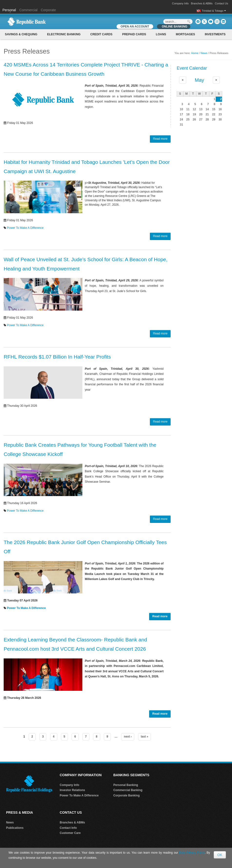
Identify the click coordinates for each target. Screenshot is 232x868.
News (204, 53)
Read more (160, 139)
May (199, 80)
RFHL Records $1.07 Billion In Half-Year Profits (57, 357)
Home (195, 53)
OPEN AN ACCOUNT (135, 27)
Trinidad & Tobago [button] (214, 11)
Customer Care (70, 833)
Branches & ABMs (202, 3)
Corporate (48, 10)
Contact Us (222, 3)
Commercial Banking (128, 790)
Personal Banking (126, 785)
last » (145, 737)
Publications (15, 828)
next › (128, 737)
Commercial (28, 10)
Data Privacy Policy (192, 853)
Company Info (180, 3)
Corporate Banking (126, 795)
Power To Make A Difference (25, 228)
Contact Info (68, 828)
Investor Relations (72, 790)
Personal (10, 10)
